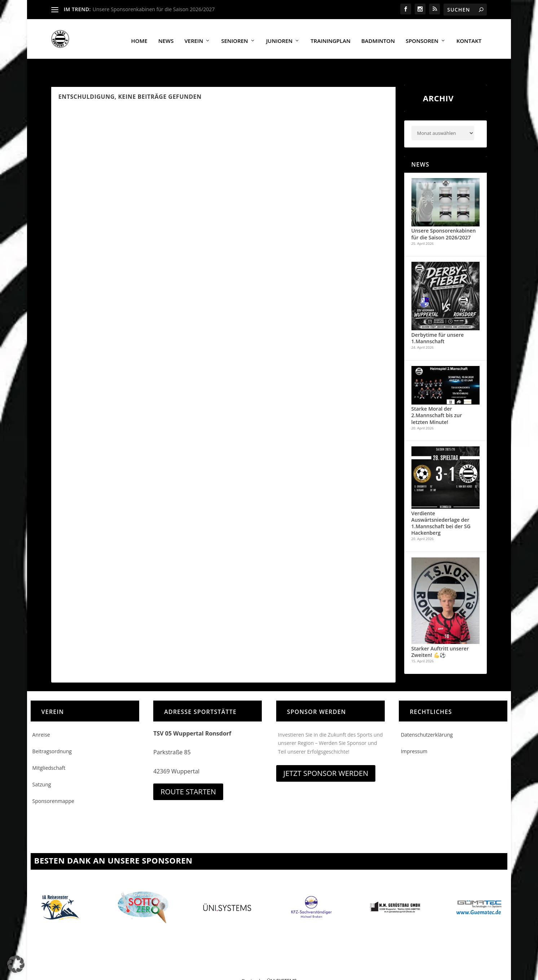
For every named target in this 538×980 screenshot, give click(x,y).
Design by (269, 966)
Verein (194, 37)
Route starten (188, 776)
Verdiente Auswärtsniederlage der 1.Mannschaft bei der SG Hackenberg (441, 508)
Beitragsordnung (52, 736)
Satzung (42, 769)
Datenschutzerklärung (427, 719)
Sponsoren (422, 37)
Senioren (234, 37)
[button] (16, 964)
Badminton (378, 37)
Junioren (279, 37)
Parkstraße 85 (172, 737)
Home (139, 37)
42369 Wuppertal (176, 756)
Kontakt (469, 37)
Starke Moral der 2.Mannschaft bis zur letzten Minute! (437, 400)
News (166, 37)
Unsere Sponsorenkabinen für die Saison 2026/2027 (154, 9)
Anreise (41, 719)
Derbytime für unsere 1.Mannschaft (438, 323)
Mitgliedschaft (49, 753)
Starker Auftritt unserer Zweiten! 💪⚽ (440, 637)
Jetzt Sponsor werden (326, 758)
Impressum (414, 736)
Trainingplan (330, 37)
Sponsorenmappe (53, 786)
